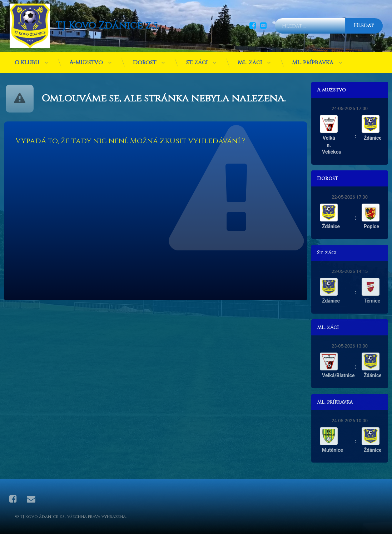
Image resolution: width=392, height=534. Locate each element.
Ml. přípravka (313, 59)
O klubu (27, 59)
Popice (375, 226)
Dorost (145, 59)
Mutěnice (336, 450)
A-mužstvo (86, 59)
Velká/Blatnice (342, 375)
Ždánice (376, 138)
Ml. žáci (250, 59)
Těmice (375, 301)
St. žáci (197, 59)
